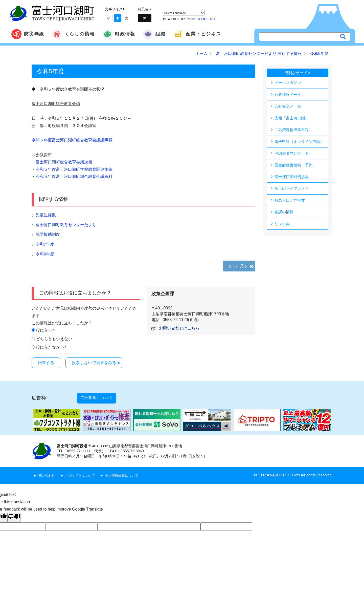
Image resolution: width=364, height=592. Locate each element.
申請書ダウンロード (293, 154)
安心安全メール (289, 106)
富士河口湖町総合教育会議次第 (64, 162)
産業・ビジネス (197, 34)
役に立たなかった (52, 347)
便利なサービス (298, 73)
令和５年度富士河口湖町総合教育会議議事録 (72, 140)
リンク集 (283, 225)
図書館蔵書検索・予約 (295, 166)
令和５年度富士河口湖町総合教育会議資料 (74, 176)
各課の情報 (285, 213)
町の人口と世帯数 (291, 202)
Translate (202, 19)
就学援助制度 (48, 234)
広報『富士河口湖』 (293, 118)
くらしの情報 (73, 34)
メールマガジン (289, 83)
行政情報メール (289, 94)
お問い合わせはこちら (179, 328)
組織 (154, 34)
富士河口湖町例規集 (293, 178)
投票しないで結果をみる (100, 362)
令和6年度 (45, 254)
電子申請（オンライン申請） (301, 142)
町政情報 (119, 34)
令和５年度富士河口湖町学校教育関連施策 (74, 169)
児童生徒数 (46, 215)
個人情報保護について (126, 470)
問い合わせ (47, 470)
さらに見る (238, 266)
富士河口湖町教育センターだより (66, 225)
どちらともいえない (54, 339)
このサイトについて (82, 470)
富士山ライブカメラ (293, 190)
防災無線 (28, 34)
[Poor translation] (14, 512)
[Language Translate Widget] (184, 13)
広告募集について (102, 395)
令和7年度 (45, 244)
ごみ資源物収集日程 (293, 130)
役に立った (46, 330)
